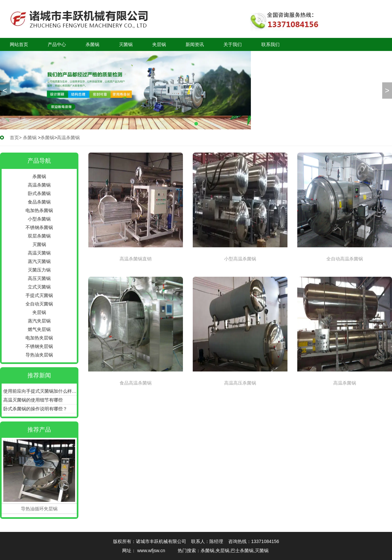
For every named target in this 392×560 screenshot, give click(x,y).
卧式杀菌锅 (39, 193)
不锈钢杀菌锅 (39, 227)
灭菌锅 (126, 44)
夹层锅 (159, 44)
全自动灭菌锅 (39, 304)
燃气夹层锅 (39, 329)
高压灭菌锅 (39, 278)
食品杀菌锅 (39, 202)
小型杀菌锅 (39, 219)
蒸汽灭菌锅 (39, 261)
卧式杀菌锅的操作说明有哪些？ (35, 409)
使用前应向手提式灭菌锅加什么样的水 (40, 391)
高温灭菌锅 (39, 253)
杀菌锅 (92, 44)
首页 (14, 138)
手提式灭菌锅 (39, 295)
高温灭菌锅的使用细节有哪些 (33, 400)
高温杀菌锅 (39, 185)
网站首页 (19, 44)
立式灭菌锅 (39, 287)
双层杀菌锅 (39, 236)
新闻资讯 (195, 44)
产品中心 (57, 44)
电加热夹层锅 (39, 338)
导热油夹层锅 (39, 355)
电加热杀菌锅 (39, 210)
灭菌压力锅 (39, 270)
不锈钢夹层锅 (39, 346)
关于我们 (233, 44)
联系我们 (270, 44)
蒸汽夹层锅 (39, 321)
